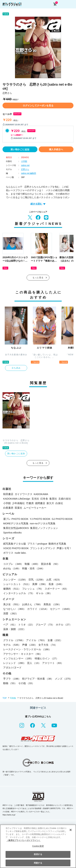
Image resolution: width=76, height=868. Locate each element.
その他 (26, 683)
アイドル (36, 640)
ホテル (64, 625)
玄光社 (35, 499)
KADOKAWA (41, 494)
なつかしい (14, 609)
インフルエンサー (18, 658)
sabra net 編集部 (29, 173)
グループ (45, 625)
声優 (30, 645)
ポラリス (8, 553)
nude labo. (21, 553)
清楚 (11, 613)
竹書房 (30, 503)
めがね (12, 568)
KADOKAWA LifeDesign (17, 499)
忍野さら (25, 169)
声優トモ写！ (64, 548)
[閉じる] (71, 830)
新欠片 (50, 503)
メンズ (64, 679)
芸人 (34, 663)
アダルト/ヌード (12, 668)
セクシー (61, 609)
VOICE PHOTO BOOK (16, 548)
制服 (32, 564)
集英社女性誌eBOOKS (16, 528)
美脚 (40, 584)
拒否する (38, 854)
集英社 (53, 499)
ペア (10, 625)
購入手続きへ (56, 149)
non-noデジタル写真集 (43, 523)
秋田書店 (8, 494)
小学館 (24, 161)
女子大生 (48, 645)
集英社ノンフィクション (44, 528)
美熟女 (52, 604)
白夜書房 (8, 508)
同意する (38, 863)
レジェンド (14, 663)
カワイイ (38, 609)
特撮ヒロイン (47, 658)
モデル (12, 645)
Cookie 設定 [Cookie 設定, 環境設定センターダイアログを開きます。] (38, 846)
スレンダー (15, 580)
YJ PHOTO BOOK (40, 519)
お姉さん (32, 604)
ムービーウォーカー (35, 508)
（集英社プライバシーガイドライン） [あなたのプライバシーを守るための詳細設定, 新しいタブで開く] (24, 840)
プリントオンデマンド (43, 548)
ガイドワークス (24, 494)
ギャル (44, 593)
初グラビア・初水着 (38, 679)
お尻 (54, 580)
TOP (5, 698)
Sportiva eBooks (12, 533)
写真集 (13, 698)
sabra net (25, 165)
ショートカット (17, 584)
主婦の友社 (65, 499)
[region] (38, 846)
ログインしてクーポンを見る (38, 106)
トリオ (26, 625)
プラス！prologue (37, 544)
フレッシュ (33, 589)
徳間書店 (40, 503)
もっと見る (38, 278)
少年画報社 (18, 503)
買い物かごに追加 (20, 149)
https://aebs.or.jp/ (9, 815)
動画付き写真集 (57, 544)
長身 (56, 584)
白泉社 (59, 503)
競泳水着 (50, 564)
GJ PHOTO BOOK (62, 519)
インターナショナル (19, 593)
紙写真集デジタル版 (15, 544)
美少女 (12, 604)
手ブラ (12, 679)
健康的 (12, 589)
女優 (55, 640)
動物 (10, 683)
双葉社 (18, 508)
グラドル (14, 640)
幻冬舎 (44, 499)
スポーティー (57, 589)
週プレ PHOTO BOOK (16, 519)
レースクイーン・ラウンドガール (27, 649)
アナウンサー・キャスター (23, 654)
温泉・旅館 (14, 629)
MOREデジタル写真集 (16, 523)
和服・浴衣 (33, 568)
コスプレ (13, 564)
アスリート (53, 663)
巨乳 (37, 580)
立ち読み (16, 368)
